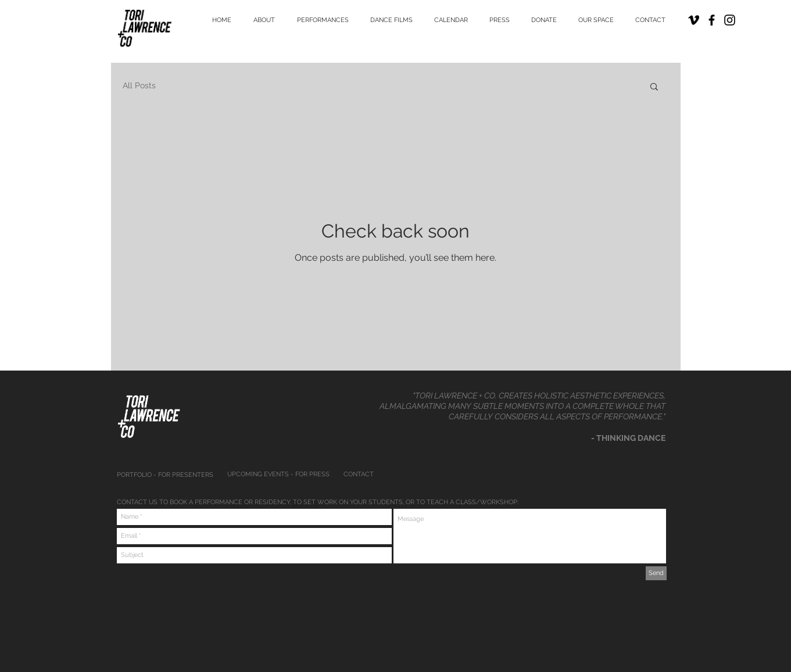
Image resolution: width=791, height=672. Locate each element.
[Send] (656, 573)
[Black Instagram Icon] (730, 20)
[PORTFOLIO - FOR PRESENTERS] (167, 475)
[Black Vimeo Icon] (694, 20)
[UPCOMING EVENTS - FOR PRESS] (280, 475)
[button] (654, 87)
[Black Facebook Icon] (712, 20)
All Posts (139, 85)
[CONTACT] (391, 475)
